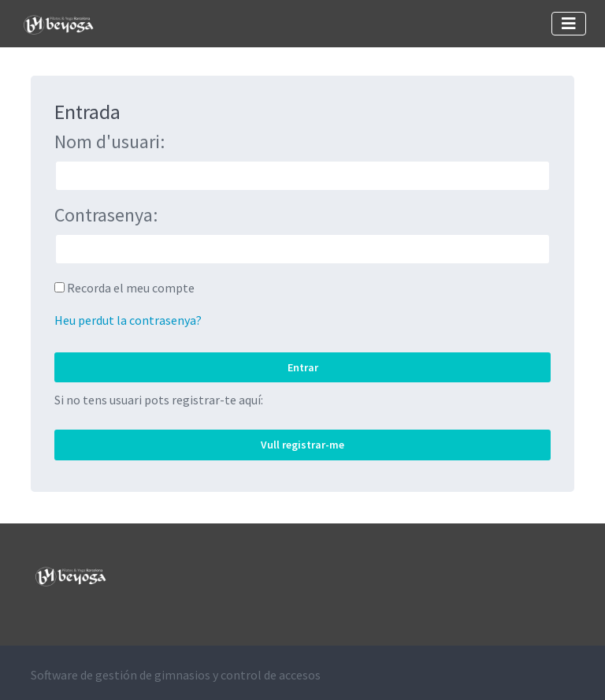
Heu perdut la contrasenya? (128, 320)
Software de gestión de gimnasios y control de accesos (176, 675)
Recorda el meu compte (131, 288)
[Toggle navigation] (569, 24)
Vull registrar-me (302, 445)
